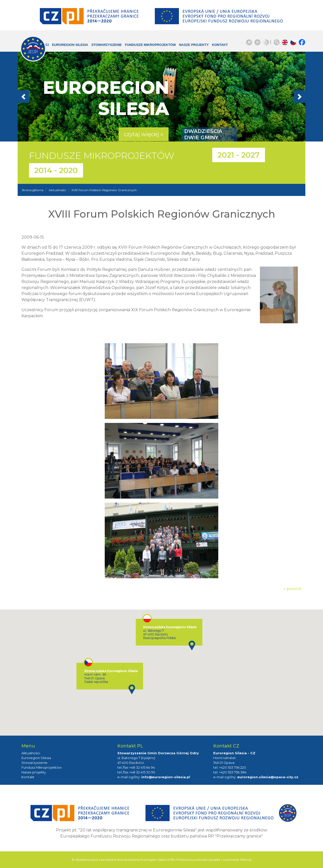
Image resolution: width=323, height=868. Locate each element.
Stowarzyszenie (108, 45)
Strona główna (33, 190)
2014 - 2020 (56, 170)
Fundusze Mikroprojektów (142, 47)
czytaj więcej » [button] (144, 134)
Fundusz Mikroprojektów (42, 768)
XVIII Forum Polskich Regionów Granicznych (104, 190)
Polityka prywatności (192, 860)
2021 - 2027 (239, 155)
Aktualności (57, 190)
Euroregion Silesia (67, 47)
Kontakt (216, 45)
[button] (39, 97)
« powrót (293, 589)
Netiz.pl (246, 860)
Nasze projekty (186, 47)
